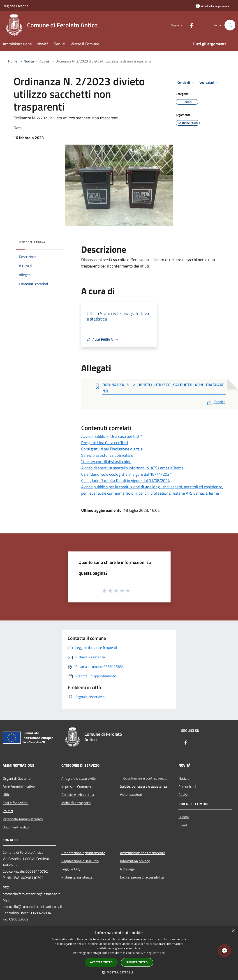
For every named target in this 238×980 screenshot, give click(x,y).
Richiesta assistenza (77, 877)
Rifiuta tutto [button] (137, 962)
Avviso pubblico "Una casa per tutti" (112, 436)
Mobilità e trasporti (76, 803)
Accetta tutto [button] (101, 962)
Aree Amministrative (19, 786)
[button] (119, 972)
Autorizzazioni (131, 794)
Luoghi (184, 817)
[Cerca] (230, 25)
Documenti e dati (16, 827)
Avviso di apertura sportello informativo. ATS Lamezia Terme (132, 468)
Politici (8, 811)
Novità (29, 61)
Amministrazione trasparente (143, 853)
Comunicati (187, 786)
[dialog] (119, 953)
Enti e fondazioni (16, 803)
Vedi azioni (210, 83)
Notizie (184, 778)
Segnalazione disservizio (80, 861)
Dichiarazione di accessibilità (142, 877)
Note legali (128, 869)
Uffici (7, 795)
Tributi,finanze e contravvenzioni (145, 778)
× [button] (233, 931)
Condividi (187, 83)
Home (13, 61)
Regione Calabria (16, 6)
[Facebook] (190, 25)
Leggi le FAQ (71, 869)
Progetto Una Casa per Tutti (105, 443)
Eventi (183, 825)
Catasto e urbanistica (78, 795)
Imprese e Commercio (78, 786)
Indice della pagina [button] (32, 242)
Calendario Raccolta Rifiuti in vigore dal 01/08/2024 (126, 481)
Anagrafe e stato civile (79, 778)
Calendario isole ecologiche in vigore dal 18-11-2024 (126, 474)
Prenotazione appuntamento (83, 853)
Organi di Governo (17, 778)
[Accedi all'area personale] (213, 6)
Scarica (216, 402)
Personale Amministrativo (23, 819)
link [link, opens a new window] (162, 953)
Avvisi (44, 61)
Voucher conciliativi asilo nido (106, 462)
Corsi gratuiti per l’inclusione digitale (112, 449)
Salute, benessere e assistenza (143, 786)
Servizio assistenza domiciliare (107, 455)
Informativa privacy (135, 861)
